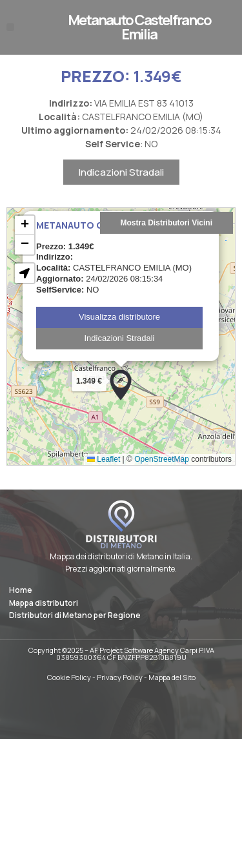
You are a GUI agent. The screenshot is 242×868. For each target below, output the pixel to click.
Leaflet (104, 473)
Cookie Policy (69, 677)
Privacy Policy (120, 677)
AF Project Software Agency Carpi (144, 650)
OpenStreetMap (162, 473)
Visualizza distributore (119, 330)
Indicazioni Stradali (121, 186)
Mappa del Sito (172, 677)
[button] (10, 27)
